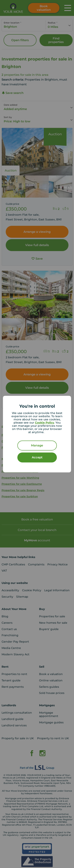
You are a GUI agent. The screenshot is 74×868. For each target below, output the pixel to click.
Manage (37, 445)
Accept (37, 457)
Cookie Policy (44, 423)
